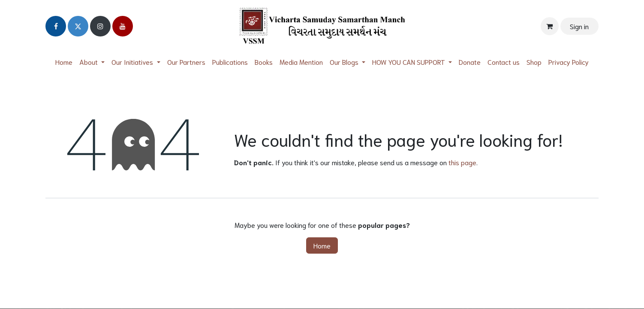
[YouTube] (123, 26)
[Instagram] (100, 26)
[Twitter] (78, 26)
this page (462, 162)
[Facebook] (56, 26)
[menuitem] (64, 62)
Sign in (579, 26)
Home (322, 245)
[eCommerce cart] (550, 26)
